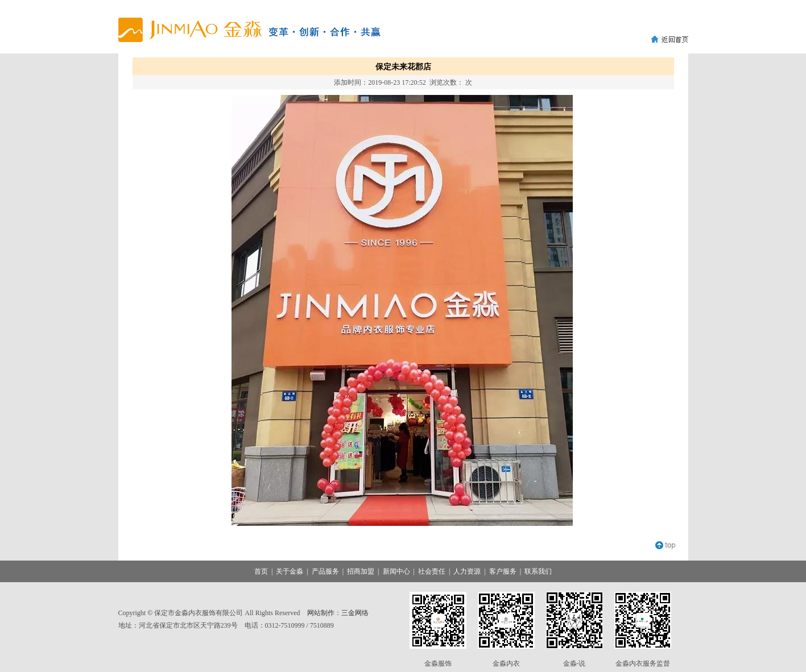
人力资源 (467, 571)
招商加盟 (361, 571)
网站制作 (321, 613)
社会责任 (432, 571)
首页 (261, 571)
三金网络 (355, 613)
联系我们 (538, 571)
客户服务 (503, 571)
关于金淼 (290, 571)
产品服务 (325, 571)
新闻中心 (396, 571)
